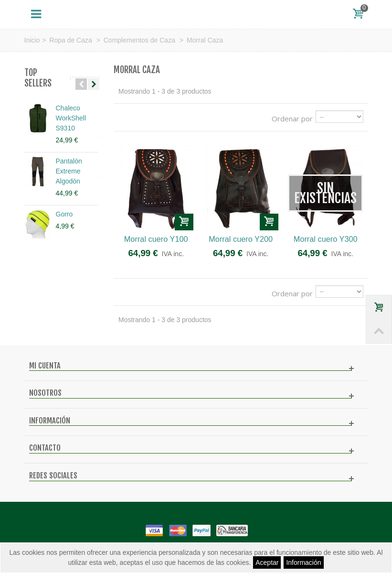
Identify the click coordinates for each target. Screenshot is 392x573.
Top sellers (38, 78)
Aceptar (267, 562)
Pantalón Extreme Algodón (69, 171)
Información (303, 562)
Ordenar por (292, 119)
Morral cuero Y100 (156, 239)
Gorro (64, 214)
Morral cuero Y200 (241, 239)
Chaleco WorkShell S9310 (71, 118)
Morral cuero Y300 (326, 239)
